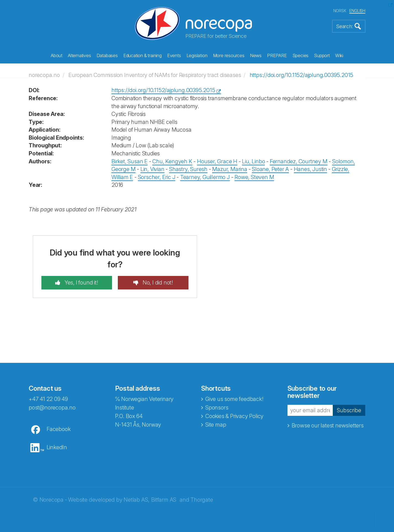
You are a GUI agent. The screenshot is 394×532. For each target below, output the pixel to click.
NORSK (340, 11)
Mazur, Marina (230, 169)
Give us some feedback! (234, 399)
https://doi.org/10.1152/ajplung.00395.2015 (302, 75)
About (57, 55)
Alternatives (79, 55)
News (256, 55)
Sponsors (217, 408)
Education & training (143, 55)
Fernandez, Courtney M (299, 161)
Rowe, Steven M (254, 177)
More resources (229, 55)
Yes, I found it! (81, 283)
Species (301, 55)
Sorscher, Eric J (157, 177)
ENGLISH (357, 11)
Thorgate (202, 500)
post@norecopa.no (52, 408)
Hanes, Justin (310, 169)
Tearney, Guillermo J (205, 177)
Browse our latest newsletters (328, 425)
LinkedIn (57, 447)
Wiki (339, 55)
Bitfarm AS (164, 500)
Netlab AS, (136, 500)
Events (174, 55)
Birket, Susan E (130, 161)
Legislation (197, 55)
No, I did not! (157, 283)
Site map (216, 425)
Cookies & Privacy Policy (234, 416)
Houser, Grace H (217, 161)
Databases (107, 55)
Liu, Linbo (253, 161)
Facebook (58, 429)
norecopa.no (44, 75)
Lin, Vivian (152, 169)
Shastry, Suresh (188, 169)
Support (322, 55)
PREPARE (277, 55)
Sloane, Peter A (270, 169)
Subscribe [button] (349, 410)
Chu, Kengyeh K (172, 161)
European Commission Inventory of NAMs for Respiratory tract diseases (155, 75)
